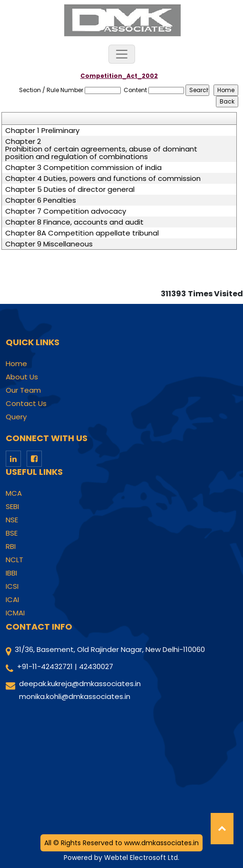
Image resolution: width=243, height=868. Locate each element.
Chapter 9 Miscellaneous (49, 244)
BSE (12, 533)
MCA (14, 493)
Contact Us (26, 404)
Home (16, 364)
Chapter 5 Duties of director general (70, 189)
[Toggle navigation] (122, 54)
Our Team (23, 390)
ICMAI (15, 613)
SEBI (12, 507)
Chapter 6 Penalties (41, 200)
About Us (22, 377)
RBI (11, 547)
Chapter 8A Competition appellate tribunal (82, 233)
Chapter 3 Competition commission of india (83, 168)
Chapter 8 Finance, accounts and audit (74, 222)
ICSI (12, 586)
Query (16, 417)
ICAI (12, 600)
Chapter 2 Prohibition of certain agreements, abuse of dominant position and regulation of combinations (101, 149)
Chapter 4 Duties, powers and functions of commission (103, 179)
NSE (12, 520)
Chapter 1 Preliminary (42, 131)
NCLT (15, 560)
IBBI (11, 573)
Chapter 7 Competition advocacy (66, 211)
